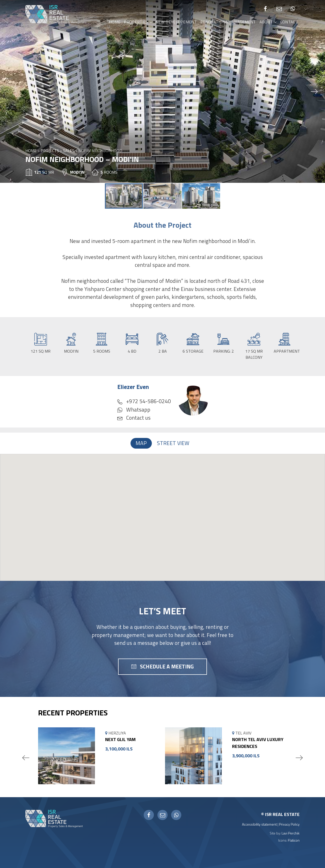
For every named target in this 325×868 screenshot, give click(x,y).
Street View (173, 443)
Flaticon (294, 840)
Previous (26, 758)
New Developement (176, 22)
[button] (314, 91)
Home (115, 22)
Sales (69, 151)
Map (141, 443)
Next (299, 758)
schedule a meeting (167, 666)
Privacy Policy (289, 824)
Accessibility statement (259, 824)
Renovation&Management (228, 22)
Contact (289, 22)
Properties (136, 22)
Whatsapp (134, 410)
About (266, 22)
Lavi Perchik (291, 833)
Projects (50, 151)
